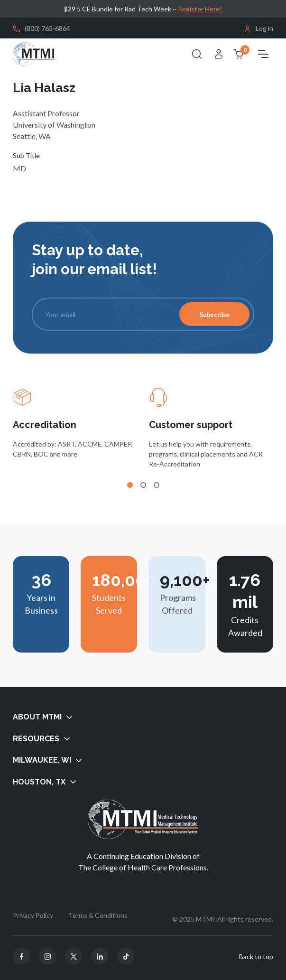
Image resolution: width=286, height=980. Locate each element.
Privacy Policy (33, 915)
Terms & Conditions (98, 915)
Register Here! (200, 9)
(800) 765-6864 (47, 28)
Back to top (256, 957)
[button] (143, 718)
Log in (258, 29)
